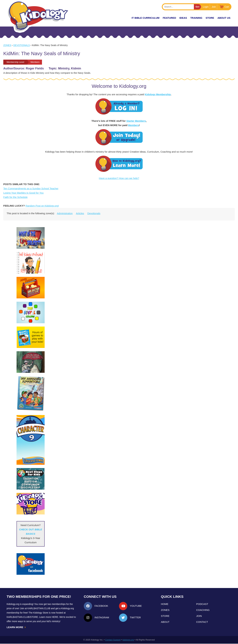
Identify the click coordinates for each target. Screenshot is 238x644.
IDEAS (183, 18)
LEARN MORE (16, 627)
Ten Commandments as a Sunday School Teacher (31, 188)
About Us (224, 18)
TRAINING (196, 18)
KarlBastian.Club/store (22, 617)
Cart (227, 7)
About (165, 622)
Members (134, 125)
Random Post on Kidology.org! (42, 206)
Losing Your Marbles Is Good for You (23, 193)
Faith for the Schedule (15, 197)
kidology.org (128, 640)
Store (210, 18)
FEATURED (169, 18)
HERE (55, 617)
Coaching (203, 610)
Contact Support (113, 640)
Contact (202, 622)
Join (214, 7)
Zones (7, 45)
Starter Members (136, 121)
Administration (65, 213)
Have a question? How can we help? (119, 178)
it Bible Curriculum (145, 18)
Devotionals (22, 45)
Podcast (202, 604)
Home (165, 604)
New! (122, 18)
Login (206, 7)
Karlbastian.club (39, 608)
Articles (80, 213)
